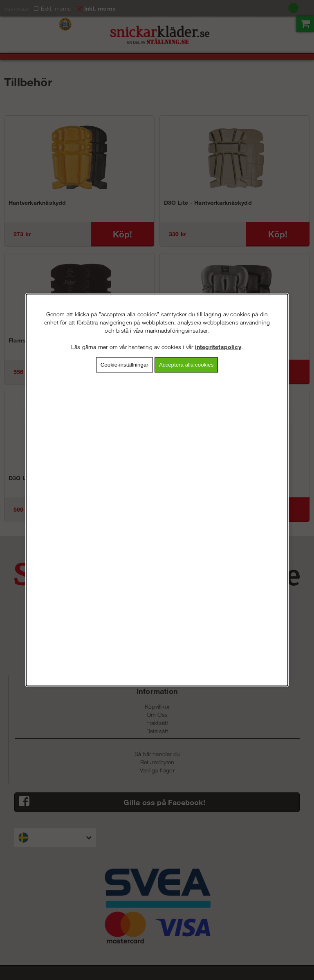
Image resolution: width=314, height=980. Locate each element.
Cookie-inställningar (124, 365)
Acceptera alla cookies (186, 365)
